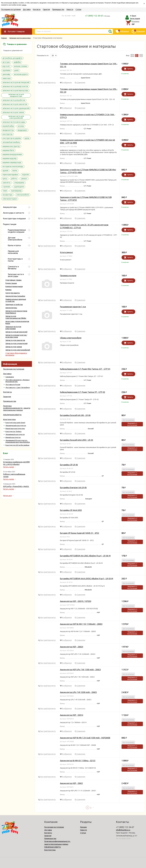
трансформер (16, 191)
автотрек (6, 62)
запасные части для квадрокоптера (16, 95)
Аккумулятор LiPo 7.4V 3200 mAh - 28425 (78, 692)
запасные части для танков (13, 112)
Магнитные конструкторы (15, 428)
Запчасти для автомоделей (16, 332)
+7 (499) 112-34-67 (94, 16)
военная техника (21, 66)
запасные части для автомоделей (16, 82)
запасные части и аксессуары (14, 122)
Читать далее (9, 467)
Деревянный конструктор (15, 434)
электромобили (23, 195)
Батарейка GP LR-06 (69, 465)
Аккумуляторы (11, 308)
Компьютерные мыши (14, 286)
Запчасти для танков (14, 347)
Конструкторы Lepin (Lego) (15, 423)
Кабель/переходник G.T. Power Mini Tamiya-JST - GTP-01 (85, 369)
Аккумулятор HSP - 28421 (72, 783)
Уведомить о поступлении (132, 424)
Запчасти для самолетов (15, 340)
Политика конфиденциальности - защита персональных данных (17, 408)
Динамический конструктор (16, 426)
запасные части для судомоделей (16, 108)
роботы (14, 179)
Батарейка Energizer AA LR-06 (73, 488)
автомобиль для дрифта (12, 58)
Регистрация (135, 19)
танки (5, 191)
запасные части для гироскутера (15, 90)
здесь (24, 5)
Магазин (83, 827)
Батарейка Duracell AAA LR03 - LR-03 (77, 440)
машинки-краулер (10, 158)
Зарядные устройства (14, 305)
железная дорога (21, 74)
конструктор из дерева (12, 138)
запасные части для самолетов (15, 104)
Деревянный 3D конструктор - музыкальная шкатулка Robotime (18, 441)
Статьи (78, 9)
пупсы (5, 179)
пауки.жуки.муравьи (10, 175)
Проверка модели (68, 276)
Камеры (8, 290)
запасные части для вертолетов (15, 86)
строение (6, 187)
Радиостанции (11, 283)
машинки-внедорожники (12, 154)
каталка (21, 126)
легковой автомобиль (11, 142)
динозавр (6, 74)
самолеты (6, 183)
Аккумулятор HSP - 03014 (72, 715)
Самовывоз (10, 377)
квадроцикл (22, 130)
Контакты (37, 9)
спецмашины (19, 183)
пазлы (15, 171)
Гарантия (46, 9)
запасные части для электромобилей (16, 117)
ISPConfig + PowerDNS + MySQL (16, 486)
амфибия (17, 62)
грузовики (6, 70)
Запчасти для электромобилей (18, 350)
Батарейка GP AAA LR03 (71, 510)
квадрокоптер (8, 130)
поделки (25, 175)
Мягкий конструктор (13, 437)
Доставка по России (13, 385)
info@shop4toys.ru (123, 830)
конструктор (7, 134)
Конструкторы (9, 419)
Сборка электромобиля (71, 338)
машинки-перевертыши (12, 162)
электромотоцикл (10, 199)
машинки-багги (8, 150)
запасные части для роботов (14, 100)
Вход (134, 16)
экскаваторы (7, 195)
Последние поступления (11, 9)
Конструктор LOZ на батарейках (17, 445)
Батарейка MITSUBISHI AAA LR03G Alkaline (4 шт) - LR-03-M (87, 579)
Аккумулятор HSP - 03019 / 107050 (76, 601)
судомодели (19, 187)
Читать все (7, 496)
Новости (70, 9)
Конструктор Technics (13, 431)
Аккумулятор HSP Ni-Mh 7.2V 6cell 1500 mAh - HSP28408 (85, 738)
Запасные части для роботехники (13, 328)
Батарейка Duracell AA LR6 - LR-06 (75, 415)
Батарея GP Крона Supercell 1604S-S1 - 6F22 (80, 533)
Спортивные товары (13, 280)
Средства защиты (13, 293)
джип (16, 70)
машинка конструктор (11, 146)
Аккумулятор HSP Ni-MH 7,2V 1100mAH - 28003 (81, 624)
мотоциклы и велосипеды (13, 166)
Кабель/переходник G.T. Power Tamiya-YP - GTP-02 (83, 392)
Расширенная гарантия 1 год (73, 307)
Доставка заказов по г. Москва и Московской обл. (17, 381)
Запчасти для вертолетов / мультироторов (16, 336)
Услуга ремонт (67, 252)
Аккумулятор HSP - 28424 (72, 647)
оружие (5, 171)
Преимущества (58, 9)
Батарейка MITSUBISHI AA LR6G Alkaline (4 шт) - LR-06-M (85, 556)
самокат (24, 179)
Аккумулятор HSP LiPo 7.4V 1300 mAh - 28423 (80, 670)
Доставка (27, 9)
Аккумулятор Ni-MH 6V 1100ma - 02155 (78, 761)
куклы (27, 138)
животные (7, 78)
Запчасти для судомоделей (16, 344)
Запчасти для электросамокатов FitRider (16, 317)
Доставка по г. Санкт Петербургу (18, 387)
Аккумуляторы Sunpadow (15, 296)
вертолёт (6, 66)
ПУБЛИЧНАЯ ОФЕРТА (12, 415)
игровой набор (8, 126)
